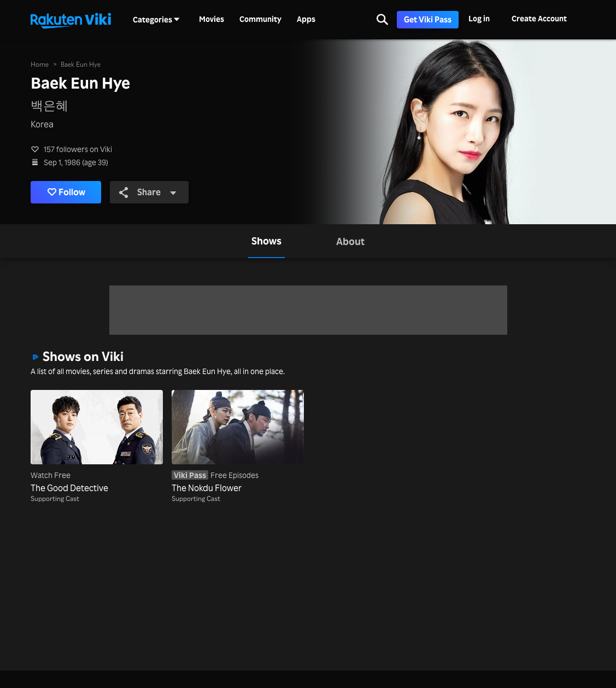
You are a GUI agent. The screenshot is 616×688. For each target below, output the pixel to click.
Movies (212, 19)
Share (148, 192)
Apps (306, 19)
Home (40, 64)
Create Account (539, 18)
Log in (479, 18)
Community (260, 19)
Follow (66, 192)
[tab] (266, 241)
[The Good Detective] (97, 442)
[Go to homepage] (71, 20)
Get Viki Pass (428, 19)
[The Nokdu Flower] (238, 442)
